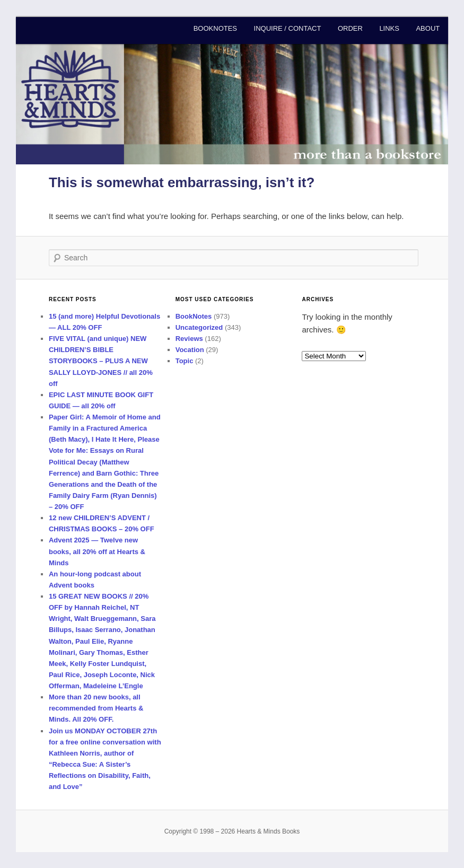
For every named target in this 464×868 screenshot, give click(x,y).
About (428, 28)
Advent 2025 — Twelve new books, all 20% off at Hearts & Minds (97, 551)
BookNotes (215, 28)
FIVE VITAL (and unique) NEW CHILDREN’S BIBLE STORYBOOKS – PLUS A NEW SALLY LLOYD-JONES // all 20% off (101, 361)
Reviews (189, 339)
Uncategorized (199, 327)
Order (350, 28)
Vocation (190, 350)
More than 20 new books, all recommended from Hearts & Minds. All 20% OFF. (96, 708)
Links (389, 28)
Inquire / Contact (288, 28)
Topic (185, 361)
